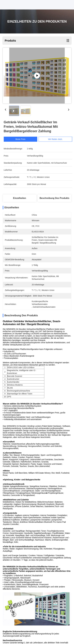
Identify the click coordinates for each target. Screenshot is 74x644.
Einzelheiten (19, 198)
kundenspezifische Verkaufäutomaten (33, 627)
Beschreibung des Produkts (54, 198)
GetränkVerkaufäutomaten (47, 630)
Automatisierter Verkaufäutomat (18, 630)
